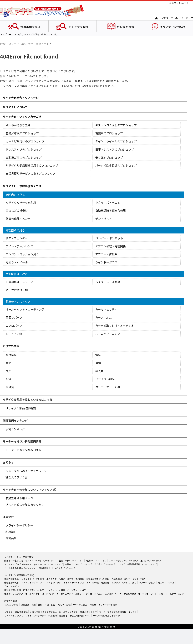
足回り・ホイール (17, 262)
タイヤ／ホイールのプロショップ (116, 141)
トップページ (164, 18)
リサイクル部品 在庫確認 (21, 408)
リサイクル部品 (105, 379)
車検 (98, 363)
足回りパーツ (14, 317)
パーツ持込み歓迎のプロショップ (116, 165)
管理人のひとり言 (17, 477)
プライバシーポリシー (19, 525)
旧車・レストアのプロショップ (115, 149)
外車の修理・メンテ (18, 219)
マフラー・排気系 (106, 254)
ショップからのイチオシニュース (26, 471)
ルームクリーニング (108, 334)
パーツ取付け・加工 (18, 290)
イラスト (133, 612)
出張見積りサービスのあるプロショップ (31, 173)
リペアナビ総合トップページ (21, 98)
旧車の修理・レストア (19, 282)
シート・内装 (14, 334)
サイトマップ (184, 18)
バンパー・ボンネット (109, 238)
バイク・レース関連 (108, 282)
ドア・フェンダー (17, 238)
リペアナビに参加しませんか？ (25, 504)
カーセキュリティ (106, 309)
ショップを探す (78, 27)
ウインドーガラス (106, 262)
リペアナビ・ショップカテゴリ (22, 116)
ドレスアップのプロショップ (24, 149)
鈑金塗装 (11, 355)
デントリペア (104, 219)
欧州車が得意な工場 (18, 125)
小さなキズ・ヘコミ (108, 203)
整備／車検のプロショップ (22, 133)
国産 (8, 371)
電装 (98, 355)
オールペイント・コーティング (25, 309)
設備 (8, 379)
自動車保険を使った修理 (110, 210)
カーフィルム (103, 317)
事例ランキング (15, 429)
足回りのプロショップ (151, 560)
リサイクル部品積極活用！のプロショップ (32, 165)
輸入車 (99, 371)
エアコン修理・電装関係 (110, 246)
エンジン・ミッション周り (22, 254)
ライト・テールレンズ (19, 246)
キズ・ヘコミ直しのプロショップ (116, 125)
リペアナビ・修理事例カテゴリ (22, 186)
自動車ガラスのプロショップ (24, 157)
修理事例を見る (31, 27)
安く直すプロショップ (109, 157)
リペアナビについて (173, 27)
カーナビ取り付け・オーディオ (115, 326)
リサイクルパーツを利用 (21, 203)
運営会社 (11, 538)
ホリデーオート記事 (108, 387)
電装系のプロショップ (109, 133)
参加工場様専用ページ (19, 498)
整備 (8, 363)
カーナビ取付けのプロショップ (25, 141)
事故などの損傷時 (17, 210)
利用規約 (11, 532)
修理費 (10, 387)
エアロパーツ (14, 326)
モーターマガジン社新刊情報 (23, 450)
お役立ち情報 (126, 27)
